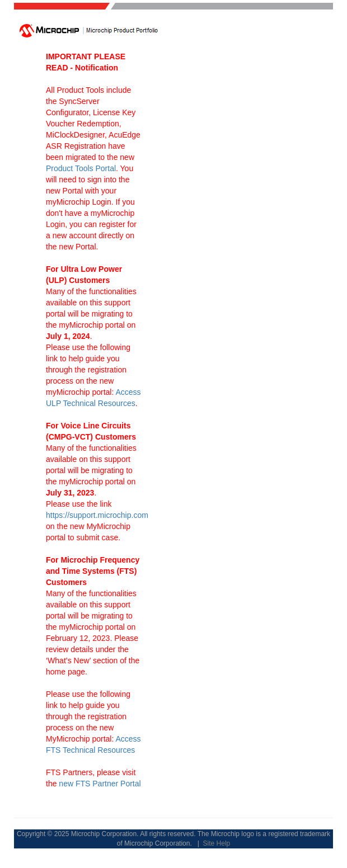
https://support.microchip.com (97, 515)
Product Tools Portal (81, 168)
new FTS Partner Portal (100, 784)
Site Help (217, 843)
